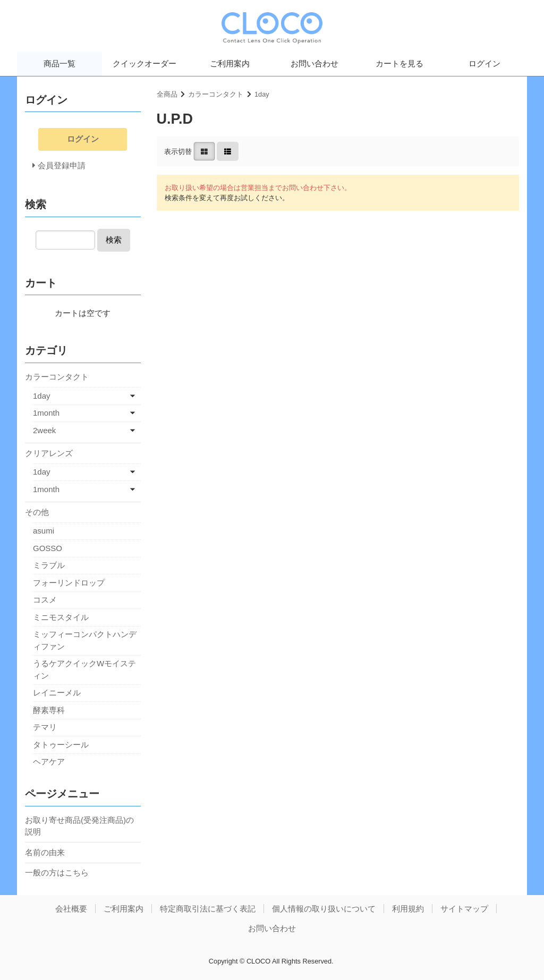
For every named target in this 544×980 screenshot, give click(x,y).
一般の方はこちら (57, 872)
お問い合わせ (314, 63)
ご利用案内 (230, 63)
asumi (44, 531)
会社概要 (71, 909)
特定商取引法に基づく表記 (208, 909)
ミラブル (49, 565)
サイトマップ (464, 909)
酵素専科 (49, 710)
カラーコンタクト (216, 94)
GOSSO (48, 548)
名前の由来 (45, 852)
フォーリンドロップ (69, 583)
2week (44, 430)
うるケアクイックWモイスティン (84, 669)
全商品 (167, 94)
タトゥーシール (61, 745)
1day (262, 94)
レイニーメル (57, 693)
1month (46, 413)
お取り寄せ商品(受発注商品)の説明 (79, 826)
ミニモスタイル (61, 617)
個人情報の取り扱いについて (324, 909)
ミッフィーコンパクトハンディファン (85, 640)
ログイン (484, 63)
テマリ (45, 727)
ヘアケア (49, 762)
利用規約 (408, 909)
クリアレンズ (49, 453)
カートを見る (399, 63)
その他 (37, 512)
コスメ (45, 600)
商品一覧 (59, 63)
